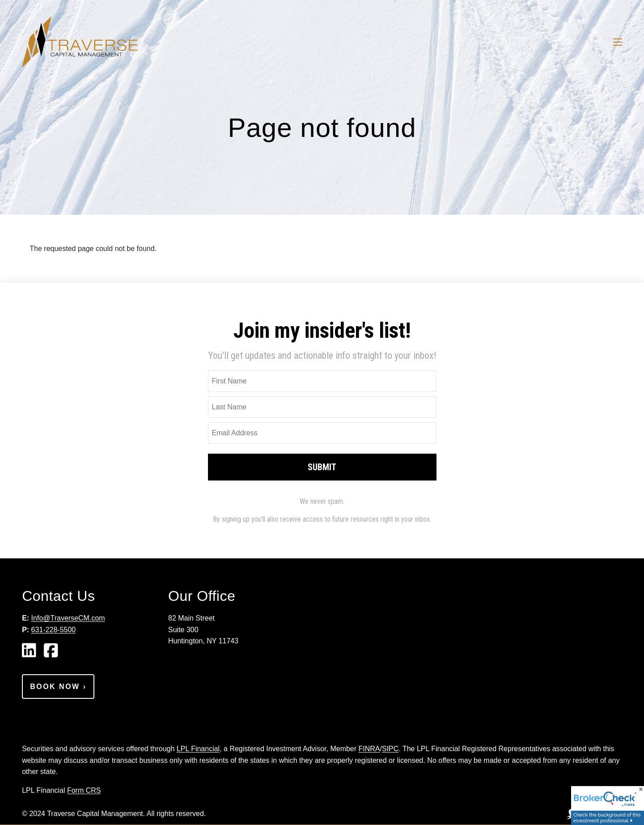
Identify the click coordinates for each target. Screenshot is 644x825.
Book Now (58, 687)
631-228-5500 (54, 630)
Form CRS (84, 790)
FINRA (369, 749)
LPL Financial (198, 749)
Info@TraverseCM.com (68, 618)
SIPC (390, 749)
